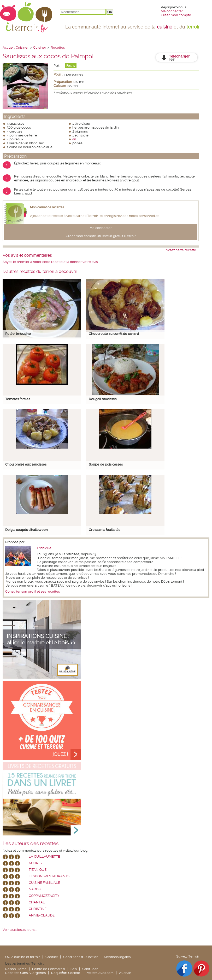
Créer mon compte (176, 15)
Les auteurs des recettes (31, 844)
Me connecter (172, 11)
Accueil (8, 47)
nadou (35, 889)
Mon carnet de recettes (47, 207)
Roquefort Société (66, 973)
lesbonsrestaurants (49, 876)
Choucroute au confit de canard (114, 334)
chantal (37, 902)
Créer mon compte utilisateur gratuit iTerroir (101, 236)
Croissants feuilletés (104, 530)
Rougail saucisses (103, 399)
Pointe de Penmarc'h (49, 969)
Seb (74, 969)
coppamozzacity (44, 896)
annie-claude (42, 915)
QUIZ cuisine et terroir (23, 957)
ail (74, 139)
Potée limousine (18, 334)
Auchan (125, 973)
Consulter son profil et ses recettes (33, 591)
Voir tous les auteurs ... (20, 930)
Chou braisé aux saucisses (26, 464)
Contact (52, 957)
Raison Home (16, 969)
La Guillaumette (44, 856)
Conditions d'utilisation (81, 957)
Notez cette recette (181, 250)
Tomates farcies (18, 399)
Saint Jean (90, 969)
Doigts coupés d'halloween (26, 530)
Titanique (44, 548)
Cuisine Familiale (44, 883)
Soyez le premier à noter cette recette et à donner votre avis (50, 262)
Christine (38, 909)
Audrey (36, 863)
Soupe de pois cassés (106, 464)
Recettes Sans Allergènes (25, 973)
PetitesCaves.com (100, 973)
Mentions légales (117, 957)
